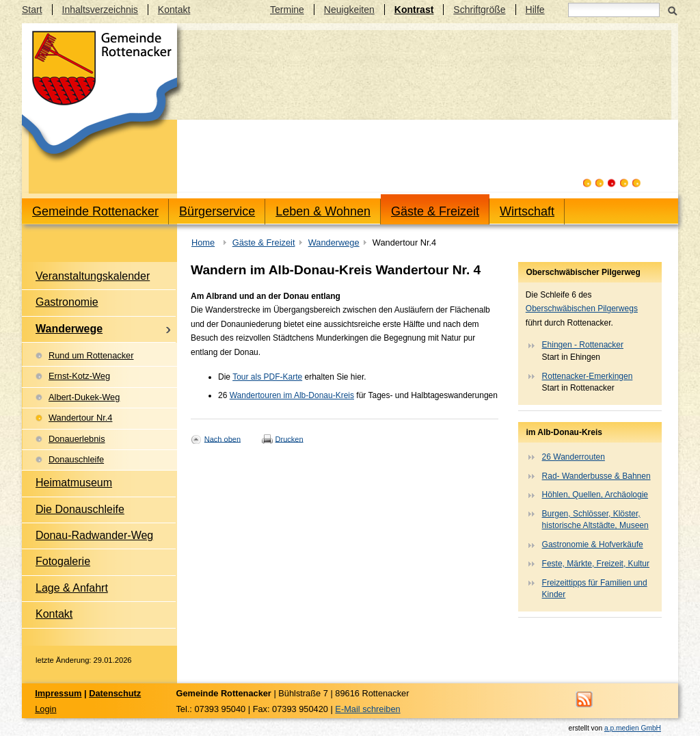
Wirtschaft (527, 211)
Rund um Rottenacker (91, 355)
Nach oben (223, 438)
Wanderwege (334, 242)
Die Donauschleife (80, 509)
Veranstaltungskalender (93, 276)
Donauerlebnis (77, 439)
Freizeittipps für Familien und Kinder (595, 589)
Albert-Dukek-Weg (84, 397)
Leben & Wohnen (323, 211)
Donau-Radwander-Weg (94, 535)
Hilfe (535, 10)
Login (45, 709)
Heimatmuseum (74, 483)
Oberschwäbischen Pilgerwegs (582, 308)
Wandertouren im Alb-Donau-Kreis (292, 395)
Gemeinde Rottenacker (95, 211)
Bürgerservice (217, 211)
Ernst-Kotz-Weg (79, 376)
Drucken (290, 438)
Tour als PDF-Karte (267, 377)
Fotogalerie (63, 561)
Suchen (672, 10)
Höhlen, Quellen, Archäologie (595, 495)
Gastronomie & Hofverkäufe (593, 544)
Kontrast (414, 10)
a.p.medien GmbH (633, 728)
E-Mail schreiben (367, 709)
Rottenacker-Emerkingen (588, 376)
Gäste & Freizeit (435, 211)
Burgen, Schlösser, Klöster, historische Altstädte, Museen (595, 520)
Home (203, 242)
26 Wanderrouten (574, 457)
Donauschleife (76, 459)
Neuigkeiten (349, 10)
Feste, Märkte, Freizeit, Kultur (596, 564)
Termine (287, 10)
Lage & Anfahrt (72, 588)
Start (32, 10)
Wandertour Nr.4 (80, 418)
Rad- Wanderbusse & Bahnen (596, 476)
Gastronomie (67, 302)
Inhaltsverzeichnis (100, 10)
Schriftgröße (479, 10)
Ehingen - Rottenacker (583, 345)
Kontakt (174, 10)
